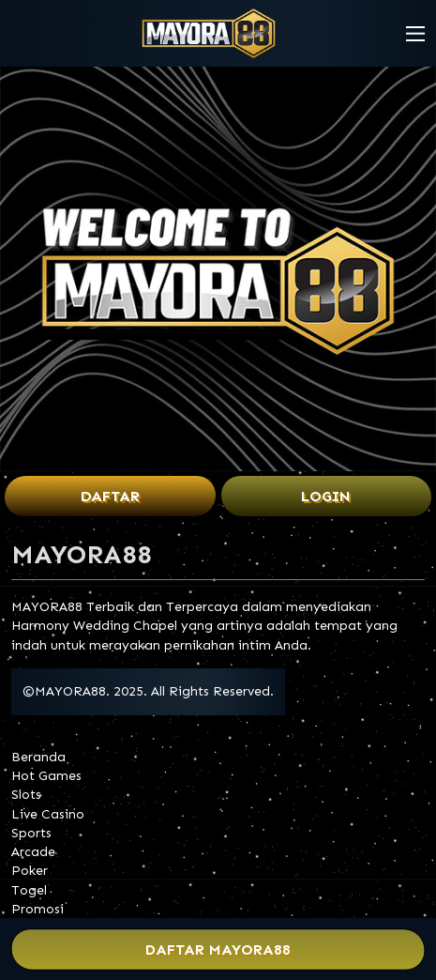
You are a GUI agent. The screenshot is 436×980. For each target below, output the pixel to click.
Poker (30, 871)
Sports (31, 833)
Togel (29, 890)
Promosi (38, 909)
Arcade (33, 852)
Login (326, 496)
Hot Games (46, 776)
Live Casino (48, 814)
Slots (26, 795)
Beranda (38, 757)
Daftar (110, 496)
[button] (415, 34)
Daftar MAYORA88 (218, 949)
